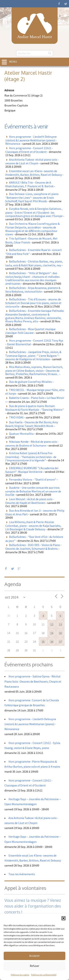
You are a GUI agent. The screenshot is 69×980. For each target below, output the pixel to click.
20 (60, 633)
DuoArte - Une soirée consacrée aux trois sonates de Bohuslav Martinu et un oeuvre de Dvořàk (33, 491)
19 (52, 633)
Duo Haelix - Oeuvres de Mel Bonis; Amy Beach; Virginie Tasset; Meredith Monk (32, 424)
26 (52, 642)
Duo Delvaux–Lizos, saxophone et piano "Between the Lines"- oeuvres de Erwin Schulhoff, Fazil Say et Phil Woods (32, 197)
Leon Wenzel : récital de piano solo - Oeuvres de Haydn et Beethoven (30, 501)
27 (60, 642)
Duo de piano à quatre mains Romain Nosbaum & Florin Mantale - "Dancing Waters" (34, 408)
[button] (63, 918)
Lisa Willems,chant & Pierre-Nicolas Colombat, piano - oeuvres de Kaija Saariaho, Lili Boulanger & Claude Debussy (33, 526)
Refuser (34, 966)
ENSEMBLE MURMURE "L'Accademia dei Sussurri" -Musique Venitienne (32, 470)
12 (52, 625)
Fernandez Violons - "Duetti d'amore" (33, 479)
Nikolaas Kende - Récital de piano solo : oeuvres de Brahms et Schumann (32, 443)
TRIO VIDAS (16, 417)
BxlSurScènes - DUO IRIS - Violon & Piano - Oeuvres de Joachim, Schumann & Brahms (33, 547)
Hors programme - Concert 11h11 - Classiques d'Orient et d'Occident (29, 150)
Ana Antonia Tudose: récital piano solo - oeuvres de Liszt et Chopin (32, 161)
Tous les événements (22, 874)
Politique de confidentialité (44, 975)
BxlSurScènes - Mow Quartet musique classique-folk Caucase (30, 331)
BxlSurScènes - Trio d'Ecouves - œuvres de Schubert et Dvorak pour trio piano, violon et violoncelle (33, 303)
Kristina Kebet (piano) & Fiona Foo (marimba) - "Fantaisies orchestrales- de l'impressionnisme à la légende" (31, 457)
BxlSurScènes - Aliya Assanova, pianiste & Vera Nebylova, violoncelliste (33, 290)
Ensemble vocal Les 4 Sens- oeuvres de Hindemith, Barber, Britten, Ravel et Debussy (34, 173)
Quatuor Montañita (21, 434)
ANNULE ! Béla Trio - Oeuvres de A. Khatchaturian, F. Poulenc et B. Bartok (29, 184)
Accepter (34, 956)
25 (43, 642)
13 (60, 625)
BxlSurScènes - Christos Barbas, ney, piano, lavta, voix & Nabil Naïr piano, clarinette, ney (34, 263)
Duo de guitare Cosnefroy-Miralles (30, 382)
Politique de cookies (20, 975)
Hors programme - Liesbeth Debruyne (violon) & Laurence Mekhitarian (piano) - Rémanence (31, 140)
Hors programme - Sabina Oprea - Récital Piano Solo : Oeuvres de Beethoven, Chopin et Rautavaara (33, 681)
